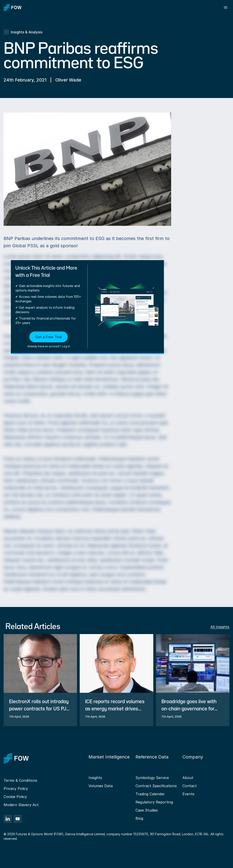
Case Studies (147, 810)
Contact (190, 786)
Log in (66, 346)
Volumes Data (101, 786)
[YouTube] (18, 819)
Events (188, 794)
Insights (95, 778)
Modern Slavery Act (21, 805)
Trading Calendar (150, 794)
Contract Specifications (156, 786)
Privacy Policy (16, 789)
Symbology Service (152, 778)
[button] (49, 340)
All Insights (220, 627)
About (188, 778)
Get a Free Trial (49, 337)
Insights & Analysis (23, 32)
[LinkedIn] (8, 819)
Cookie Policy (15, 797)
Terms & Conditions (20, 780)
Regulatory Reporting (154, 802)
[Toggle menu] (226, 7)
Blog (139, 818)
